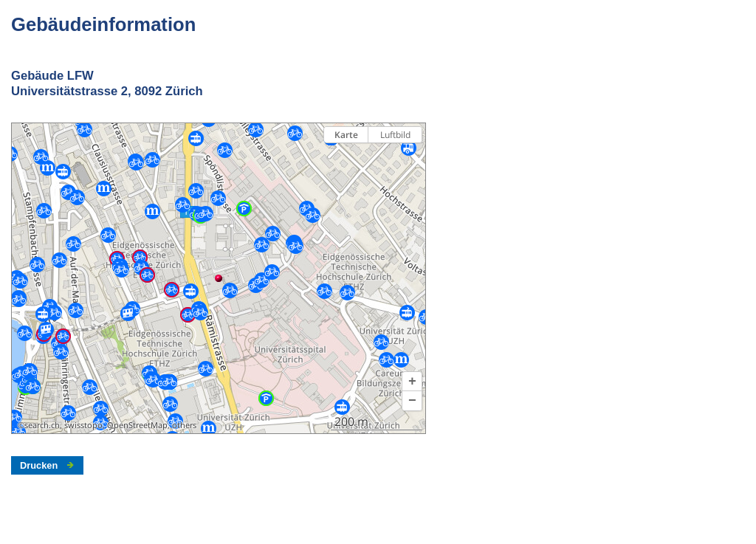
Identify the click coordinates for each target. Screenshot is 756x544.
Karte (346, 135)
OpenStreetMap (137, 425)
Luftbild (395, 135)
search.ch (42, 425)
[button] (412, 382)
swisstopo (83, 425)
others (184, 425)
